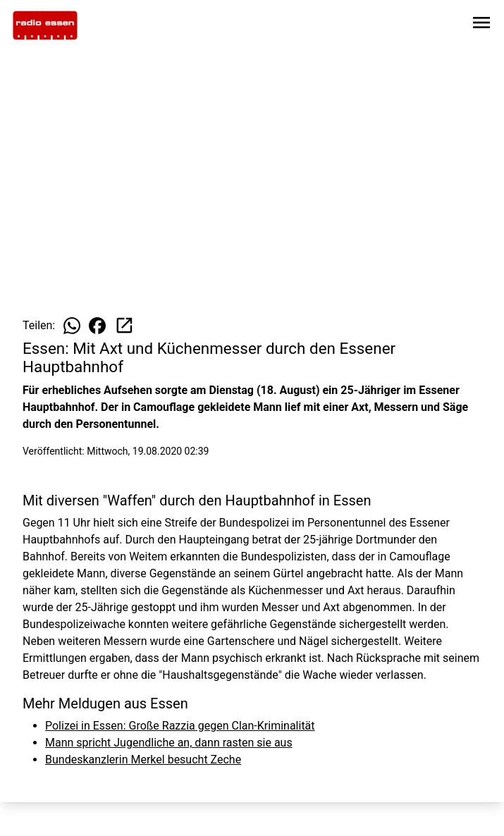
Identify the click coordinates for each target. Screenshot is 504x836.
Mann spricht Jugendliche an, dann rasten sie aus (169, 743)
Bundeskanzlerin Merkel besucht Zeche (143, 760)
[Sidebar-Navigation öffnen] (481, 25)
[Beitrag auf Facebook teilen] (97, 326)
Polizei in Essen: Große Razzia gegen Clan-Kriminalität (180, 726)
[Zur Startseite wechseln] (45, 25)
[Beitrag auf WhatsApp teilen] (72, 326)
